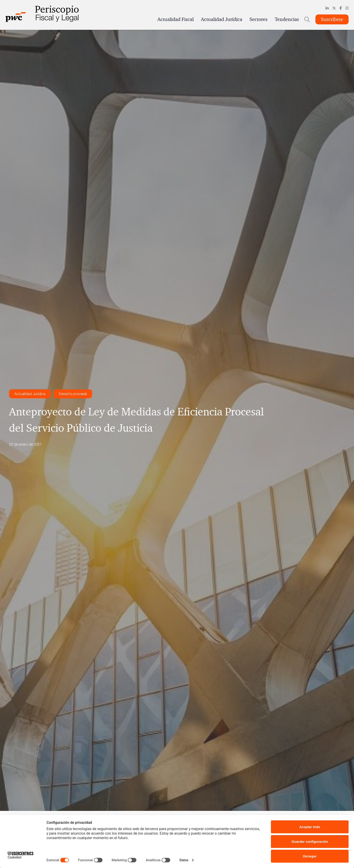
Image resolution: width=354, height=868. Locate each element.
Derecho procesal (73, 394)
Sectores (259, 19)
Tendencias (287, 19)
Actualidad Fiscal (176, 19)
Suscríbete (332, 19)
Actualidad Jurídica (222, 19)
